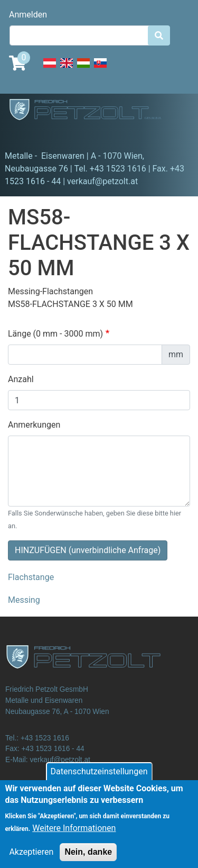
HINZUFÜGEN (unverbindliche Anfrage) (88, 550)
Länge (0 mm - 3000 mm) (55, 334)
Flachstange (31, 577)
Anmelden (28, 15)
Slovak (100, 69)
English (67, 69)
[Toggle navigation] (23, 135)
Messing (24, 600)
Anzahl (21, 379)
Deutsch (50, 69)
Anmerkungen (34, 425)
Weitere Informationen (74, 835)
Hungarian (83, 69)
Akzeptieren (31, 859)
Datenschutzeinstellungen (99, 778)
